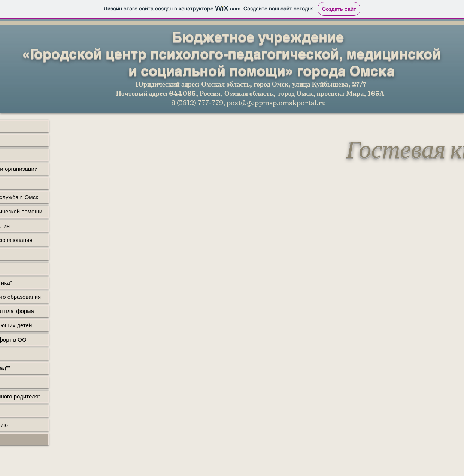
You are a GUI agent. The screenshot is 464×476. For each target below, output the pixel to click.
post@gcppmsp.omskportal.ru (276, 103)
